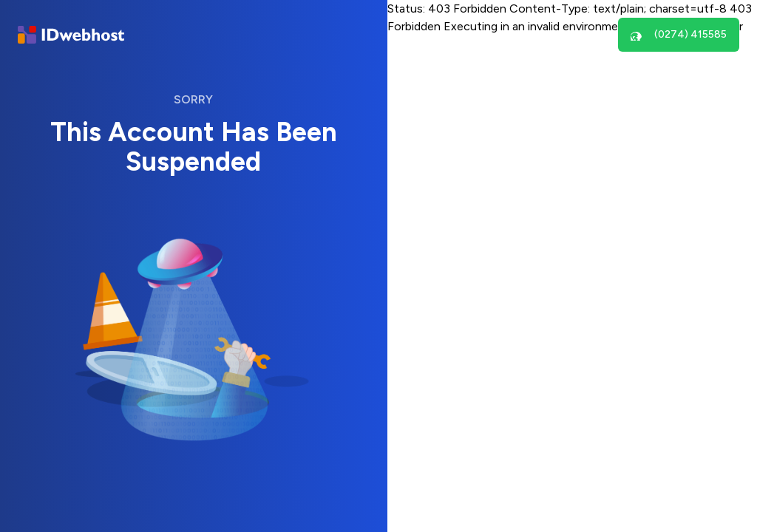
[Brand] (71, 35)
